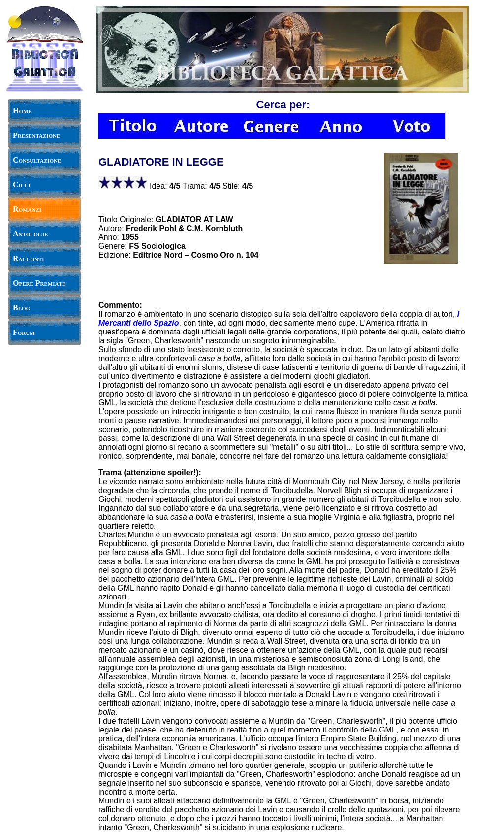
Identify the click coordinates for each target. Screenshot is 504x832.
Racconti (29, 258)
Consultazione (37, 160)
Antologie (30, 234)
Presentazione (36, 135)
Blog (21, 308)
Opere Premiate (39, 283)
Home (22, 111)
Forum (24, 332)
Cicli (21, 184)
